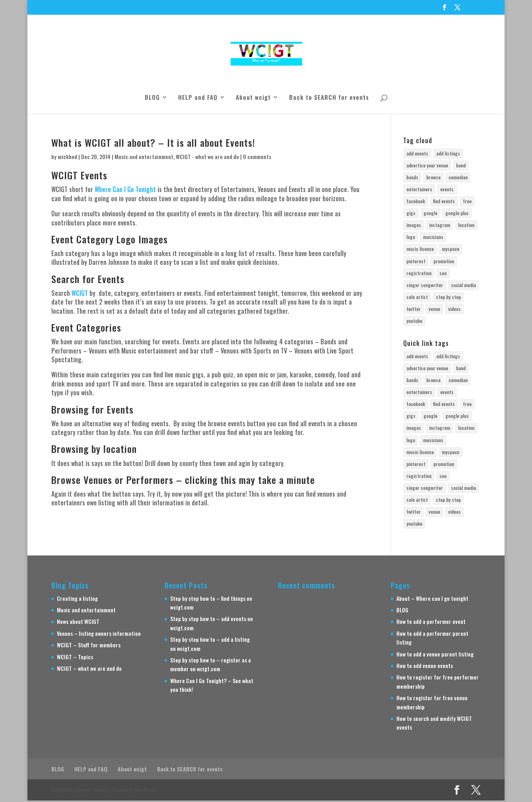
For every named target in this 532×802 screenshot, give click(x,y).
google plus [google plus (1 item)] (457, 214)
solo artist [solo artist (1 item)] (417, 298)
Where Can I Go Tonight (125, 189)
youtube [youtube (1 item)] (414, 322)
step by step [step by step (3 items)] (448, 298)
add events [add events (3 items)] (417, 153)
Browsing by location (94, 449)
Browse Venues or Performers (112, 480)
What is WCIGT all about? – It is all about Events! (153, 142)
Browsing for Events (92, 409)
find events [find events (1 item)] (444, 202)
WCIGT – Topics (75, 658)
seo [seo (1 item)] (443, 274)
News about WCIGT (78, 623)
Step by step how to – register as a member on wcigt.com (211, 666)
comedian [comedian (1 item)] (458, 178)
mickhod (67, 156)
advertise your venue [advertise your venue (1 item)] (427, 165)
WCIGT (80, 293)
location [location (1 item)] (466, 226)
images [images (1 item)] (414, 226)
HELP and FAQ (198, 98)
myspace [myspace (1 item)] (450, 250)
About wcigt (253, 98)
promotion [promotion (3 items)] (444, 262)
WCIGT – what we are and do (89, 670)
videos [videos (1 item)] (454, 310)
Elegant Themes (92, 792)
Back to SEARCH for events (329, 98)
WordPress (146, 792)
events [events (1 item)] (447, 189)
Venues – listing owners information (99, 635)
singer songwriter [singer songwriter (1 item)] (425, 286)
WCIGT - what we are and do (207, 156)
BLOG (152, 98)
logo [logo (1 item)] (411, 238)
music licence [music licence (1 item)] (420, 250)
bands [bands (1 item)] (412, 178)
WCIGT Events (79, 175)
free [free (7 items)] (467, 202)
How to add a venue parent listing (435, 655)
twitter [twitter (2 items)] (414, 310)
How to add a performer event (431, 623)
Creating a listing (77, 600)
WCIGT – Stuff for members (89, 647)
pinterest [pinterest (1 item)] (416, 262)
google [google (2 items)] (430, 214)
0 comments (257, 156)
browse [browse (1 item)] (433, 178)
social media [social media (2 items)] (463, 286)
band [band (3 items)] (461, 165)
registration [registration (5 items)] (419, 274)
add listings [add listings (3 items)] (448, 153)
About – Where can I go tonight (432, 600)
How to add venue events (425, 667)
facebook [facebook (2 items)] (416, 202)
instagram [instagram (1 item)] (440, 226)
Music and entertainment (144, 156)
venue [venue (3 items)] (434, 310)
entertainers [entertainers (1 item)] (419, 189)
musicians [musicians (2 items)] (433, 238)
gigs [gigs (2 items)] (411, 214)
